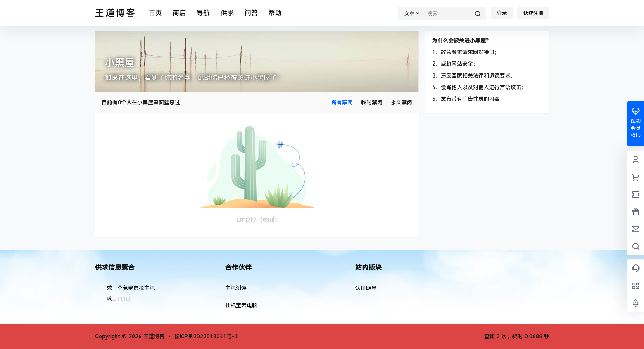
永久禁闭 (402, 103)
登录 (502, 13)
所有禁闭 (342, 103)
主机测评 (236, 288)
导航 (203, 13)
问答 (251, 13)
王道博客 (153, 336)
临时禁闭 (372, 103)
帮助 (275, 13)
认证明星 (366, 288)
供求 (227, 13)
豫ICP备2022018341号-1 (206, 336)
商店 (179, 13)
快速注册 (533, 13)
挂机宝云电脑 (241, 305)
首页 (155, 13)
